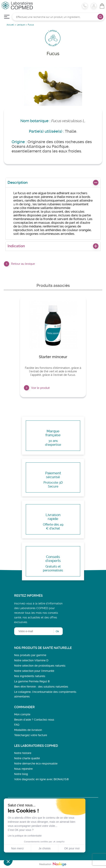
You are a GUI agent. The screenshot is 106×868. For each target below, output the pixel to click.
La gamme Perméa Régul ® (32, 681)
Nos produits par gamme (30, 655)
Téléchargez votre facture (31, 735)
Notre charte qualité (27, 758)
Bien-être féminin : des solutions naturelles (41, 687)
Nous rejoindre (23, 769)
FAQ (17, 725)
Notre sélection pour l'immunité (34, 671)
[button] (8, 861)
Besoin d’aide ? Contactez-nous (34, 720)
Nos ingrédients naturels (30, 676)
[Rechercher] (58, 17)
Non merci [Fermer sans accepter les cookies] (17, 848)
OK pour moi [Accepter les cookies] (72, 848)
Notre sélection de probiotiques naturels (40, 666)
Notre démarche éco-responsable (36, 764)
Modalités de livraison (28, 730)
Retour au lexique (19, 264)
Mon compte (22, 714)
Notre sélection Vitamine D (31, 660)
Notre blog (21, 774)
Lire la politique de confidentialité (25, 836)
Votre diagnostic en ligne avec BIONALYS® (42, 779)
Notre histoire (23, 753)
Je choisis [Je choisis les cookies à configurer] (45, 848)
